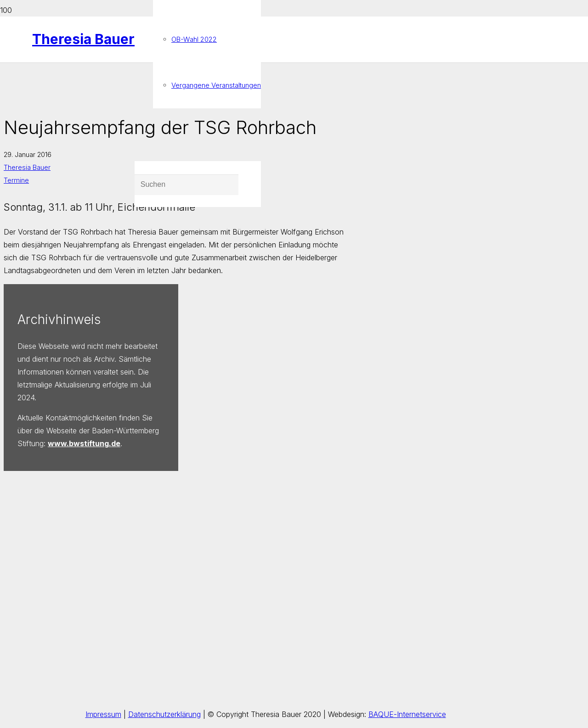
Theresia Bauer (27, 167)
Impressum (103, 714)
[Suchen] (187, 185)
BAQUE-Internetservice (407, 714)
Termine (16, 180)
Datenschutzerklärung (164, 714)
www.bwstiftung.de (84, 443)
